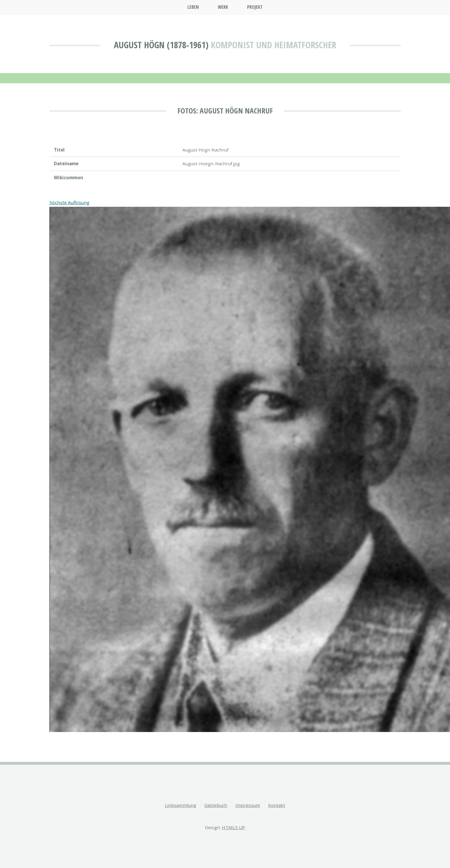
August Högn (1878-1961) (161, 45)
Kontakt (277, 805)
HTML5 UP (233, 827)
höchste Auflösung (69, 202)
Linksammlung (180, 805)
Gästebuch (216, 805)
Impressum (248, 805)
